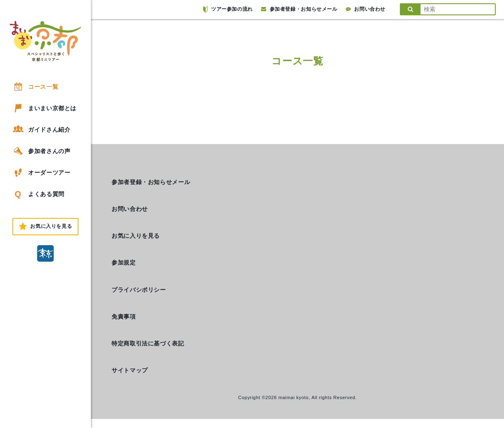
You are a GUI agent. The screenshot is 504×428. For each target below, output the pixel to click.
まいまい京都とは (44, 108)
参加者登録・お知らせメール (299, 9)
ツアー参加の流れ (228, 9)
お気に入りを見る (136, 236)
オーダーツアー (41, 173)
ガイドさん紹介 (41, 129)
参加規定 (124, 262)
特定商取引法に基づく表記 (148, 343)
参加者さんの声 (41, 151)
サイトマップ (130, 370)
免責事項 (124, 317)
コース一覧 (35, 87)
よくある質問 (38, 194)
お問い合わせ (366, 9)
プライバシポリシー (139, 290)
